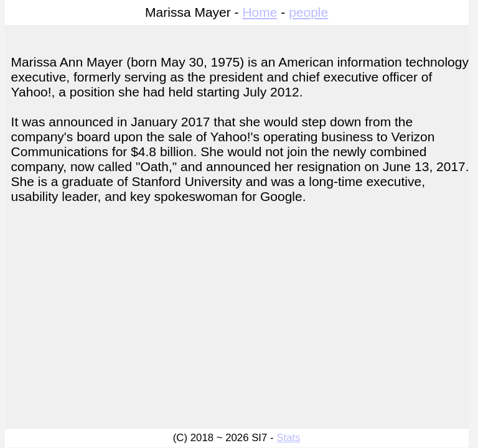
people (308, 12)
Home (260, 12)
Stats (288, 438)
